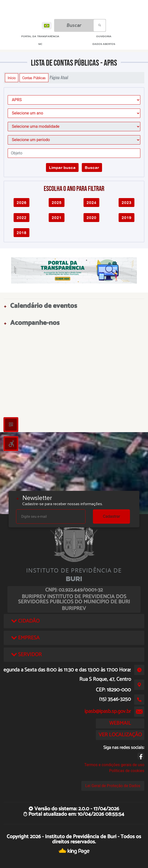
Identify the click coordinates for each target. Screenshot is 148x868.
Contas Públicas (34, 78)
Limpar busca (62, 167)
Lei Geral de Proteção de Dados (113, 786)
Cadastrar (112, 516)
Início (12, 78)
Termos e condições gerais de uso (114, 765)
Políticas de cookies (127, 771)
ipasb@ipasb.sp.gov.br (108, 711)
